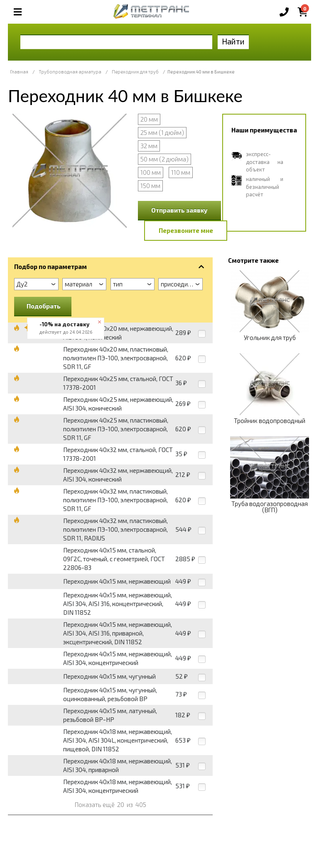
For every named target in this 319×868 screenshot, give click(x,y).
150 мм (150, 186)
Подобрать (44, 306)
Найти (233, 41)
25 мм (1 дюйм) (162, 132)
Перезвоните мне (186, 230)
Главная (19, 72)
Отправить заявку (179, 210)
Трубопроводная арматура (70, 72)
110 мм (181, 172)
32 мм (149, 146)
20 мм (149, 119)
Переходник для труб (135, 72)
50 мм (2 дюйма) (164, 159)
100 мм (151, 172)
